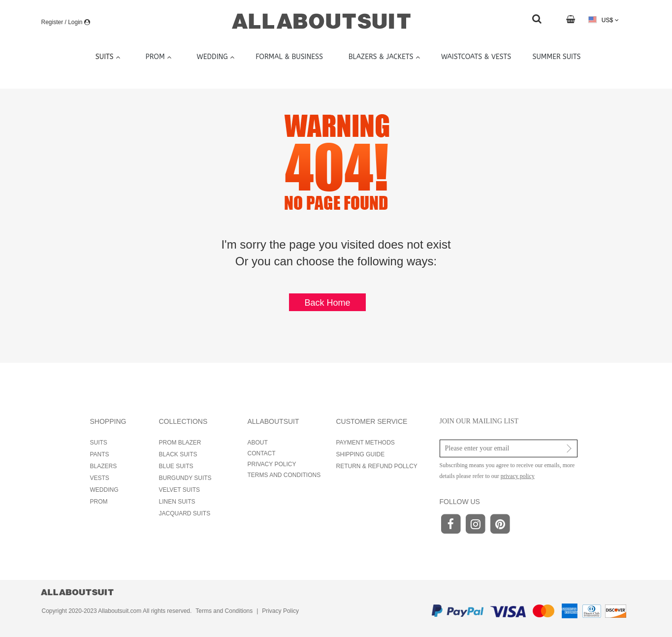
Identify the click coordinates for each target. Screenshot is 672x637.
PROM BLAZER (180, 443)
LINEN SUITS (177, 502)
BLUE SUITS (176, 466)
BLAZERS (104, 466)
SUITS (99, 443)
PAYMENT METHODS (366, 443)
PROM (99, 502)
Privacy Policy (280, 611)
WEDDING (104, 490)
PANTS (100, 454)
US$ (603, 20)
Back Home (327, 303)
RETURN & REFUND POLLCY (377, 466)
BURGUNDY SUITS (185, 478)
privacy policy (518, 476)
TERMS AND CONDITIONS (284, 475)
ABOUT (258, 443)
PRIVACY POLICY (272, 464)
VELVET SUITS (180, 490)
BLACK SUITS (178, 454)
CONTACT (262, 453)
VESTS (100, 478)
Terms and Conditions (224, 611)
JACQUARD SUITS (185, 513)
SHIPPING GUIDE (361, 454)
